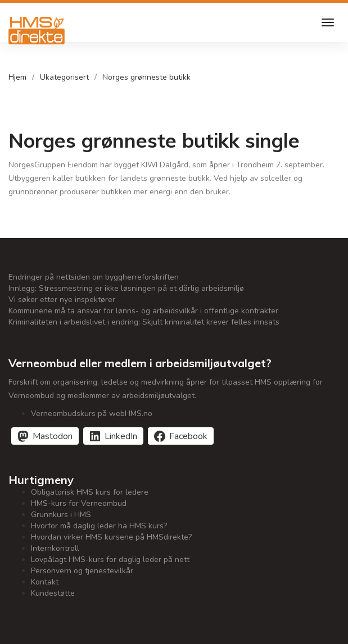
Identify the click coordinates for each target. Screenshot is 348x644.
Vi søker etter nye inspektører (62, 300)
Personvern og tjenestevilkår (82, 571)
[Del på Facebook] (181, 436)
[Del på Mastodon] (45, 436)
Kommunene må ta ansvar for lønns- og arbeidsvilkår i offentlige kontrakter (143, 311)
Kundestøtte (53, 593)
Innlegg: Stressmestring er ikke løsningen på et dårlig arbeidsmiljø (126, 288)
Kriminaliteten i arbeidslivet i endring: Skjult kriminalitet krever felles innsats (144, 322)
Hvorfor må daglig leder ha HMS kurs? (99, 526)
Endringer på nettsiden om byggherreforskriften (94, 277)
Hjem (17, 77)
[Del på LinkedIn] (113, 436)
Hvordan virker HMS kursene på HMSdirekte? (111, 537)
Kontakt (45, 582)
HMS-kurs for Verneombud (79, 503)
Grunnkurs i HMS (61, 515)
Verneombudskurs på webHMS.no (92, 414)
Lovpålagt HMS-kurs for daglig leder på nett (110, 559)
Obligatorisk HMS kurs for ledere (90, 492)
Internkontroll (55, 548)
